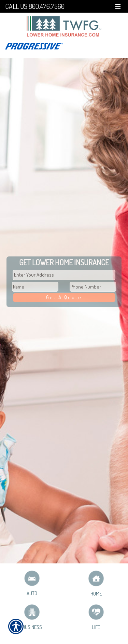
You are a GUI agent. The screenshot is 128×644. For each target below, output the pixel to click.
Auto (32, 583)
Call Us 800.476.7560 (35, 6)
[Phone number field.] (93, 287)
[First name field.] (35, 287)
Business (32, 617)
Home (96, 583)
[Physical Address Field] (64, 275)
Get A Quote (64, 297)
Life (96, 617)
